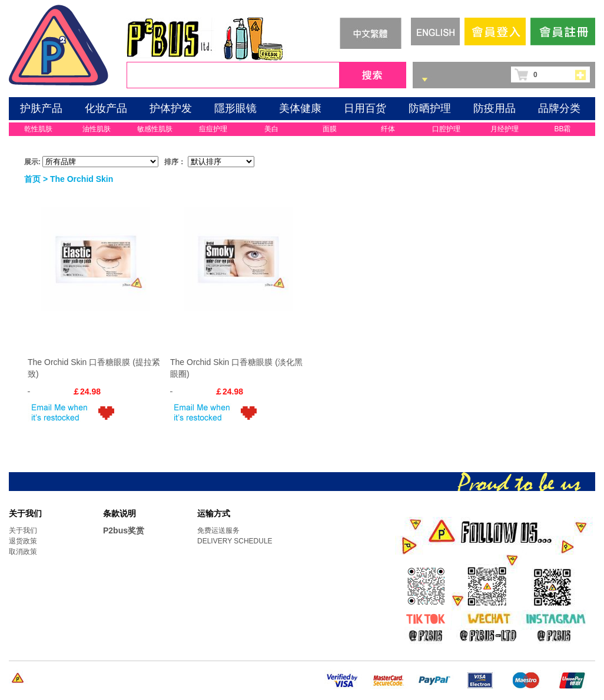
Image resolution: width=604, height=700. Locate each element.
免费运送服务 (218, 530)
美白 (271, 129)
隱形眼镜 (235, 108)
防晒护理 (430, 108)
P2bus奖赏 (124, 530)
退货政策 (23, 541)
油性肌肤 (97, 129)
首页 (32, 179)
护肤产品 (41, 108)
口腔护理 (446, 129)
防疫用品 (495, 108)
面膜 (330, 129)
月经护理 (505, 129)
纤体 (388, 129)
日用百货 (365, 108)
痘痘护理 (213, 129)
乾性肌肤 (38, 129)
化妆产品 (106, 108)
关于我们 (23, 530)
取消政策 (23, 552)
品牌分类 (559, 108)
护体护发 (171, 108)
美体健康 (300, 108)
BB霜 (562, 129)
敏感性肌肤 (155, 129)
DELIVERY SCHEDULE (235, 541)
